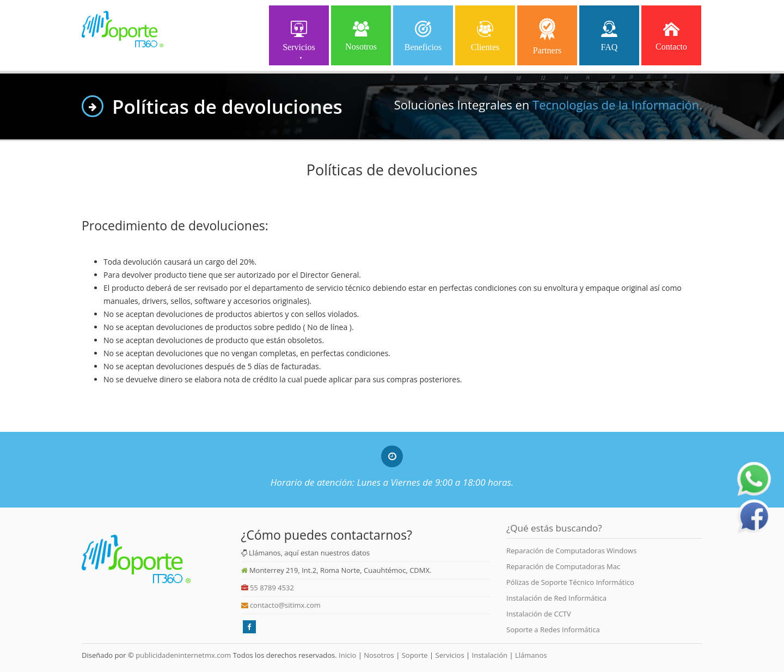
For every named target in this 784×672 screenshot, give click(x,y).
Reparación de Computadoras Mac (563, 566)
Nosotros (361, 35)
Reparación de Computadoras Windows (571, 551)
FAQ (610, 35)
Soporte (415, 655)
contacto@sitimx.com (285, 605)
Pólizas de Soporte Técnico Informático (570, 582)
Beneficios (423, 35)
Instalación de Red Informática (556, 598)
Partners (547, 36)
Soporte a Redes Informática (553, 630)
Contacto (671, 35)
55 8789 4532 (272, 588)
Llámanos (531, 655)
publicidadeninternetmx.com (183, 655)
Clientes (485, 35)
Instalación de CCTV (539, 614)
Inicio (347, 655)
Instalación (490, 655)
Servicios (299, 39)
